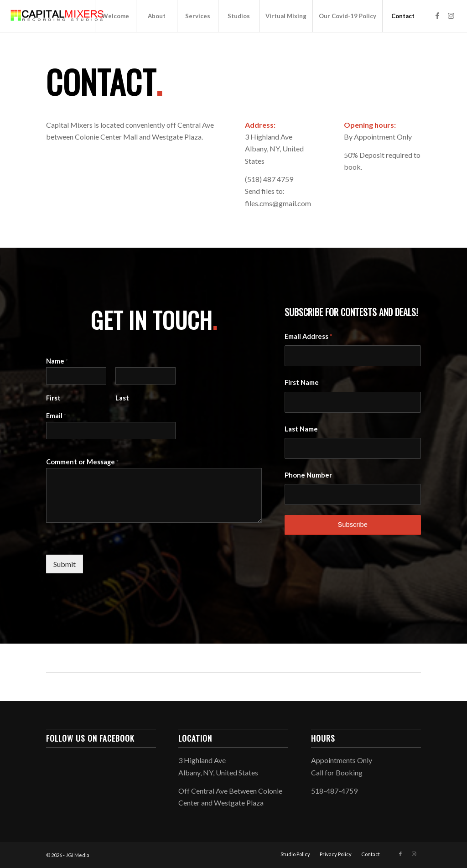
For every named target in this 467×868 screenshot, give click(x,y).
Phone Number (308, 475)
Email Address (308, 336)
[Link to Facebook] (437, 16)
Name (57, 361)
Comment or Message (82, 462)
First (53, 398)
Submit (65, 564)
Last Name (301, 429)
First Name (302, 382)
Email (56, 416)
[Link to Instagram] (451, 16)
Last (122, 398)
